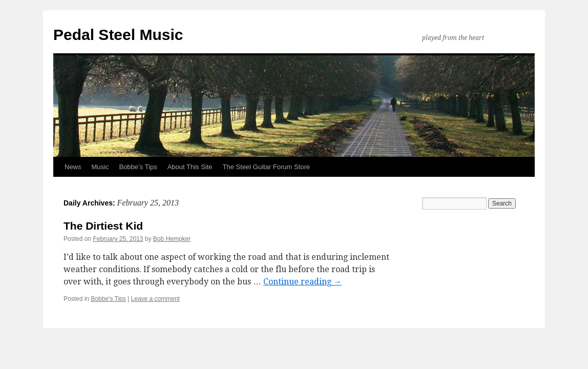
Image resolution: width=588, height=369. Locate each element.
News (73, 167)
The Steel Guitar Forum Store (267, 167)
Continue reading (302, 282)
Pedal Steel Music (118, 35)
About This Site (190, 167)
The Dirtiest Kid (103, 226)
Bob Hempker (172, 239)
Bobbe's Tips (108, 299)
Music (100, 167)
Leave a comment (155, 299)
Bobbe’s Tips (138, 167)
